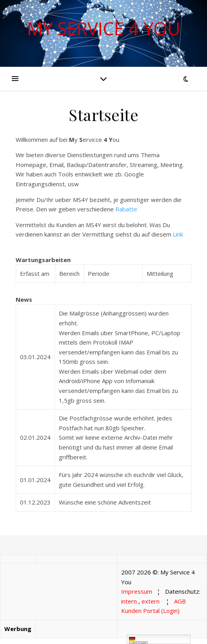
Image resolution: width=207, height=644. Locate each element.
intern (129, 601)
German (138, 640)
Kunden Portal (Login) (150, 611)
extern (151, 601)
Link (178, 234)
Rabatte (126, 209)
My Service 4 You (104, 28)
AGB (180, 601)
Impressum (137, 591)
